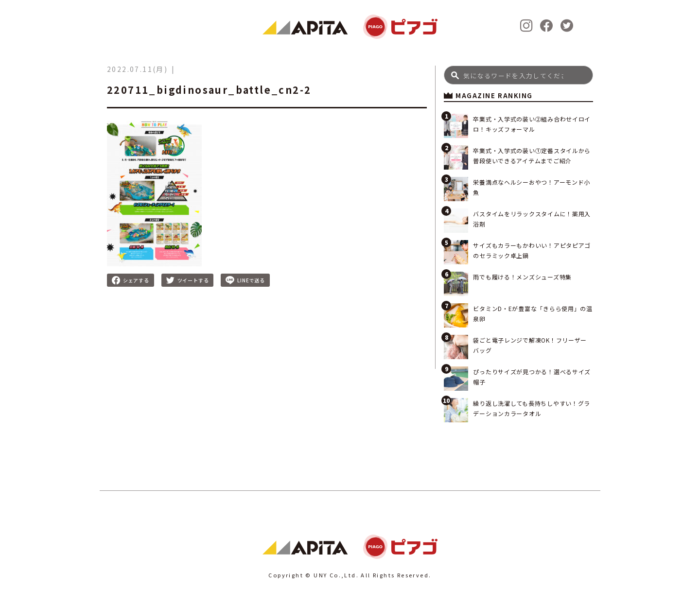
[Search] (518, 75)
